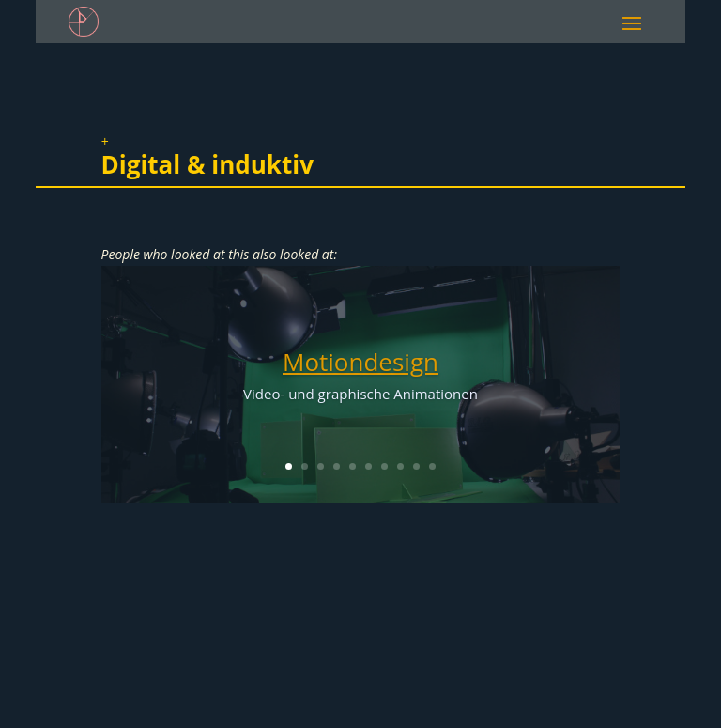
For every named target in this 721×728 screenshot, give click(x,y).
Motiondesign (360, 362)
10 (432, 466)
